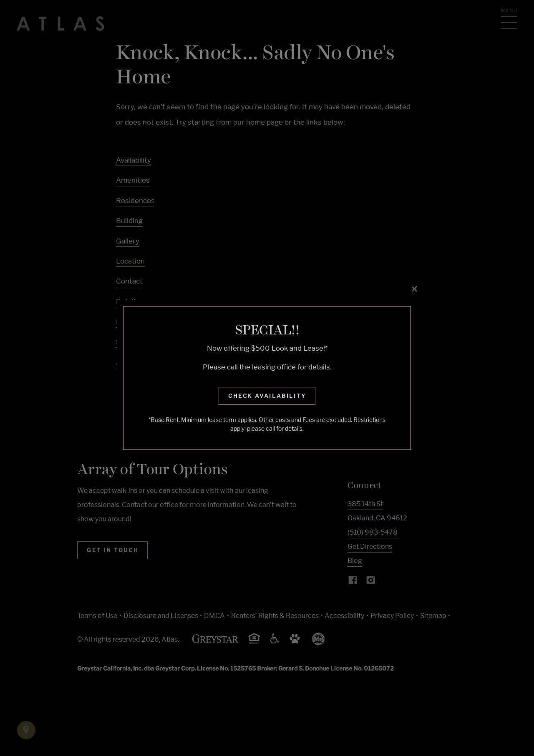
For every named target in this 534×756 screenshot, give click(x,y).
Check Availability (267, 396)
